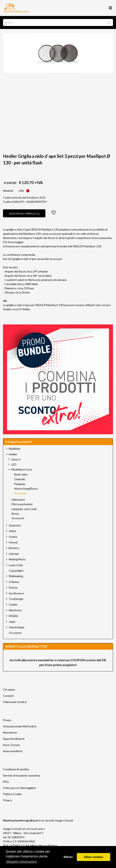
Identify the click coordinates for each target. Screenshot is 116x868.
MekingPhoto (17, 559)
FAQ (6, 782)
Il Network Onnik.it (15, 702)
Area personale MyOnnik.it (20, 726)
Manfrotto (15, 610)
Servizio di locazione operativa (21, 775)
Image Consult (64, 820)
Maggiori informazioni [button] (22, 862)
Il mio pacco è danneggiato (20, 788)
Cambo (13, 604)
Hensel (13, 542)
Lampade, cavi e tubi (24, 509)
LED (14, 464)
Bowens (14, 548)
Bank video (21, 474)
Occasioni (15, 633)
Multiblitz (15, 449)
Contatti (8, 696)
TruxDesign (16, 599)
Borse (15, 514)
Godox (13, 537)
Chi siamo (9, 690)
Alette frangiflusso (26, 489)
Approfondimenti (14, 739)
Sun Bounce (16, 593)
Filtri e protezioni (22, 504)
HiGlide (13, 616)
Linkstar (14, 554)
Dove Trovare (11, 745)
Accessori (20, 493)
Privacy (7, 800)
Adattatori (18, 500)
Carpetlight (16, 571)
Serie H (16, 459)
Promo (7, 720)
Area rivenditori (13, 751)
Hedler (13, 454)
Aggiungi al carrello (24, 213)
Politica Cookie (12, 794)
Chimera (14, 582)
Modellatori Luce (22, 469)
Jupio (12, 622)
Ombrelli (19, 479)
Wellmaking (16, 576)
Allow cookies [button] (94, 857)
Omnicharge (16, 627)
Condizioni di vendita (16, 769)
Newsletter (10, 732)
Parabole (20, 484)
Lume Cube (16, 565)
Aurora (13, 587)
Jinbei (12, 531)
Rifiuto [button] (68, 857)
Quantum (15, 525)
